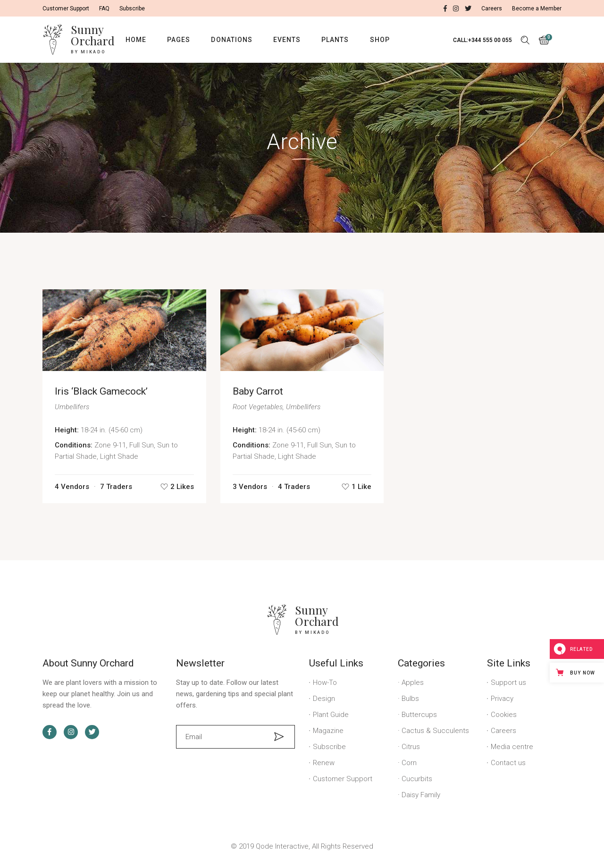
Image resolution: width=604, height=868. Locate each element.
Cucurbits (417, 779)
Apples (413, 683)
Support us (508, 683)
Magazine (328, 731)
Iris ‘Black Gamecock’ (101, 391)
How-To (325, 683)
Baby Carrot (258, 391)
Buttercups (419, 715)
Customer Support (343, 779)
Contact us (508, 763)
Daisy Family (421, 795)
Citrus (411, 747)
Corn (409, 763)
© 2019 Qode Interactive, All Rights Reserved (302, 846)
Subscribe (329, 747)
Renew (324, 763)
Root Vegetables (258, 407)
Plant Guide (331, 715)
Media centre (512, 747)
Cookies (504, 715)
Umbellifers (72, 407)
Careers (503, 731)
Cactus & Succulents (435, 731)
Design (324, 699)
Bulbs (410, 699)
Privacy (502, 699)
